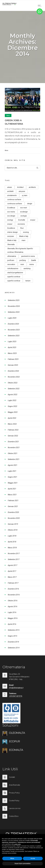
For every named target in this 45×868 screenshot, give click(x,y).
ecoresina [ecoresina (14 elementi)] (21, 224)
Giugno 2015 (12, 636)
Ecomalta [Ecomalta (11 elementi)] (22, 220)
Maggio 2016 (13, 618)
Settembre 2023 (14, 336)
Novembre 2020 (14, 518)
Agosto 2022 (13, 395)
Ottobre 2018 (13, 530)
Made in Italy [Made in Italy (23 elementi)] (12, 240)
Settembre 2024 (14, 312)
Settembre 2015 (14, 630)
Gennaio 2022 (13, 436)
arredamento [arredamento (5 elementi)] (12, 195)
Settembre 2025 (14, 300)
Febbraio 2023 (13, 359)
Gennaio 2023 (13, 365)
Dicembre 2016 (13, 589)
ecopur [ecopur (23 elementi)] (10, 224)
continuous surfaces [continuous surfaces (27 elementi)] (15, 204)
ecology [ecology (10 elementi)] (10, 220)
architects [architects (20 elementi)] (32, 187)
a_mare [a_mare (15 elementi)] (25, 195)
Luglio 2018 (12, 536)
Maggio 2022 (13, 412)
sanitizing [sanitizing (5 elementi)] (27, 268)
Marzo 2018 (12, 548)
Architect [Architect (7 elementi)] (20, 187)
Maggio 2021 (13, 483)
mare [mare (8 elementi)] (23, 240)
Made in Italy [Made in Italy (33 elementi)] (24, 236)
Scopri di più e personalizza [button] (23, 863)
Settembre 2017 (14, 559)
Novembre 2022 (14, 377)
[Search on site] (22, 168)
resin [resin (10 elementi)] (22, 264)
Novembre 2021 (14, 448)
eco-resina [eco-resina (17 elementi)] (11, 212)
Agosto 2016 (13, 607)
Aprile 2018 (12, 542)
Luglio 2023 (12, 342)
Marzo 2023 (12, 353)
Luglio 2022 (12, 400)
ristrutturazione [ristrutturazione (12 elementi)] (13, 268)
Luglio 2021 (12, 471)
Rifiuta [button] (12, 858)
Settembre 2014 (14, 648)
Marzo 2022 (12, 424)
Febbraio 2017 (13, 583)
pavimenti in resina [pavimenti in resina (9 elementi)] (28, 256)
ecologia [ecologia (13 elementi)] (24, 216)
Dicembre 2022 (13, 371)
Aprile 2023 (12, 347)
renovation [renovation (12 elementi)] (11, 264)
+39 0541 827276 (16, 696)
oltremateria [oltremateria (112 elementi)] (12, 256)
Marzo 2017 (12, 577)
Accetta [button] (33, 858)
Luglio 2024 (12, 318)
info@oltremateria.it (16, 688)
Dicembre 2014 (13, 642)
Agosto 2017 (13, 565)
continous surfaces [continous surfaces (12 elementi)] (14, 199)
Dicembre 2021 (13, 442)
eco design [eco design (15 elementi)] (11, 216)
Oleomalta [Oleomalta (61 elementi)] (11, 244)
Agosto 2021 (13, 465)
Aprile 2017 (12, 571)
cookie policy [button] (17, 844)
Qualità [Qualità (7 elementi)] (33, 260)
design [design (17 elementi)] (30, 204)
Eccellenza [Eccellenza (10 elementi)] (11, 208)
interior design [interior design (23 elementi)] (13, 232)
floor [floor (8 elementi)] (22, 228)
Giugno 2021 (12, 477)
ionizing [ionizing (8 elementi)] (26, 232)
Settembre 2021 (14, 459)
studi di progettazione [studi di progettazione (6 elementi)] (15, 273)
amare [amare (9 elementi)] (10, 187)
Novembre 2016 (14, 595)
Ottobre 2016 (13, 601)
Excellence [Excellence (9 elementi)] (11, 228)
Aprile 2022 (12, 418)
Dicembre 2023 (13, 324)
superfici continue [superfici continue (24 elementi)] (14, 277)
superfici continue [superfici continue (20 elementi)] (14, 281)
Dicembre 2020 (13, 512)
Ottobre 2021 (13, 453)
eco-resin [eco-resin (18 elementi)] (24, 208)
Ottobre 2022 (13, 383)
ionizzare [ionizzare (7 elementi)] (11, 236)
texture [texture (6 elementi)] (28, 281)
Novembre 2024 (14, 306)
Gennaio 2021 (13, 506)
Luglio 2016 (12, 612)
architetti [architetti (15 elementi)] (10, 191)
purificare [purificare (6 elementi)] (11, 260)
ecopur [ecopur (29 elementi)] (33, 220)
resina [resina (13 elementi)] (31, 264)
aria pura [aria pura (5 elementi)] (22, 191)
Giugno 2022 (12, 406)
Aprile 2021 (12, 489)
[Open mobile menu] (40, 6)
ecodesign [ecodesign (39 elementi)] (24, 212)
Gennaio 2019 (13, 524)
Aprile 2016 (12, 624)
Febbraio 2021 (13, 501)
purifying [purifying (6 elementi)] (23, 260)
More (6, 150)
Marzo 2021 (12, 495)
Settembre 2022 (14, 389)
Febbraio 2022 (13, 430)
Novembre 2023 (14, 330)
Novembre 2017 (14, 554)
